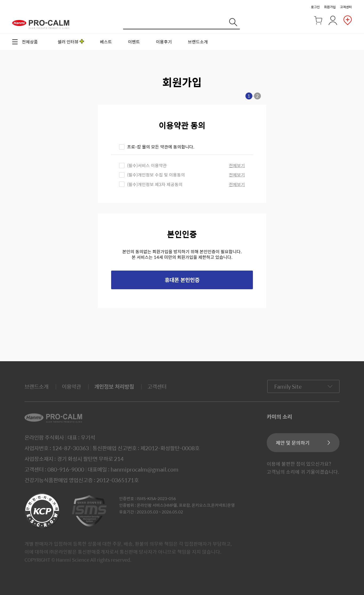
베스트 (106, 42)
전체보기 (237, 165)
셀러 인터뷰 (68, 42)
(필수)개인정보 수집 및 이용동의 (156, 175)
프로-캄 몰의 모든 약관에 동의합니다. (161, 147)
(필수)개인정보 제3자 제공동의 (155, 184)
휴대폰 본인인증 (182, 280)
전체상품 (30, 42)
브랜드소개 (198, 42)
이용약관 (71, 387)
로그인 (315, 7)
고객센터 (346, 7)
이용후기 (164, 42)
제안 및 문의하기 (293, 443)
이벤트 (134, 42)
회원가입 (330, 7)
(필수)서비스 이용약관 (147, 165)
